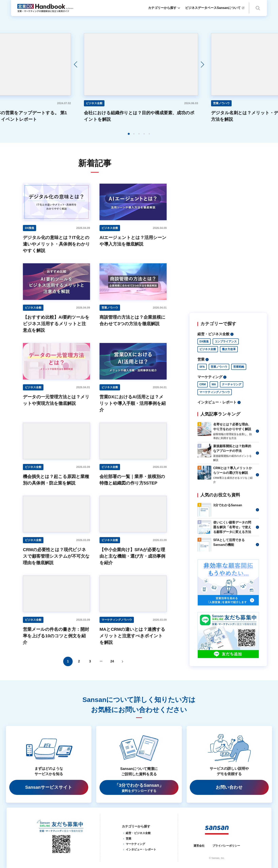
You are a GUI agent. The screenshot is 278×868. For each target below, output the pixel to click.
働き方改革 (229, 349)
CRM (203, 384)
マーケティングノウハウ (215, 392)
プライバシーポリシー (226, 846)
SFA (202, 367)
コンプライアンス (226, 341)
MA (214, 384)
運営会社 (199, 846)
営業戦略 (239, 367)
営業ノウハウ (219, 367)
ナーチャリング (232, 384)
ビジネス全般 (208, 349)
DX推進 (204, 341)
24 (112, 661)
